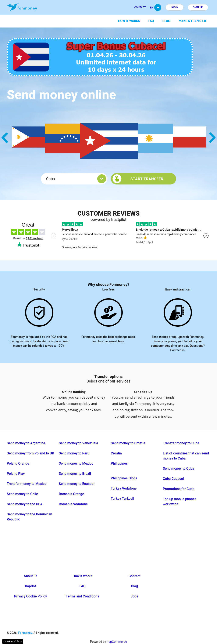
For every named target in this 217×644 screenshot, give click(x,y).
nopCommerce (117, 642)
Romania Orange (71, 494)
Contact (140, 7)
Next (212, 138)
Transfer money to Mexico (27, 484)
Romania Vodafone (73, 504)
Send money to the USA (25, 504)
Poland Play (16, 474)
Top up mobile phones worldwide (179, 502)
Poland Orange (18, 463)
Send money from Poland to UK (31, 453)
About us (31, 576)
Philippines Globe (124, 478)
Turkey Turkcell (122, 499)
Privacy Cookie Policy (31, 596)
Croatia (116, 453)
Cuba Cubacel (173, 479)
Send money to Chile (22, 494)
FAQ (151, 21)
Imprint (31, 586)
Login (175, 7)
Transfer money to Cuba (181, 443)
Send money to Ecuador (77, 484)
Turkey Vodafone (124, 488)
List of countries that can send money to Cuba (186, 456)
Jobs (134, 596)
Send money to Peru (74, 453)
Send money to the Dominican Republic (29, 517)
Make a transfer (192, 21)
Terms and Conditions (83, 596)
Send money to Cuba (178, 469)
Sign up (198, 7)
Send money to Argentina (26, 443)
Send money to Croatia (128, 443)
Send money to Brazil (75, 474)
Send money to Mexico (76, 463)
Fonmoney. (26, 633)
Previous (5, 138)
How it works (129, 21)
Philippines (119, 463)
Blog (166, 21)
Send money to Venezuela (78, 443)
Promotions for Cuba (179, 489)
